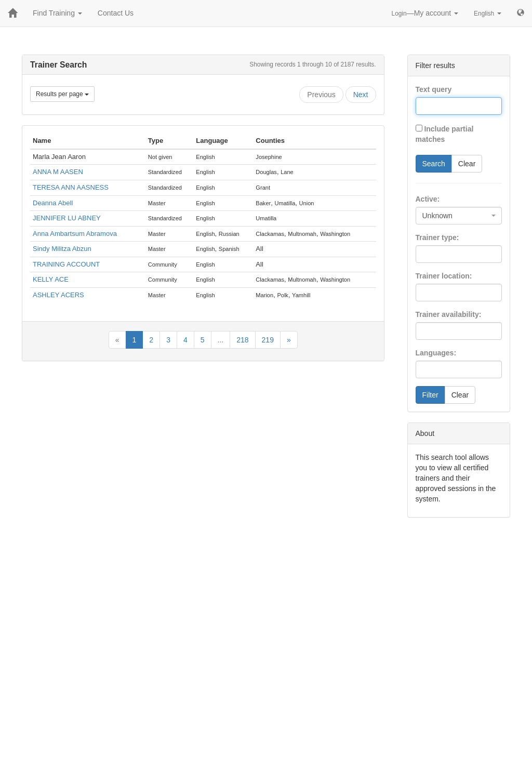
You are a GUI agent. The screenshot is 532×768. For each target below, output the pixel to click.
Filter (430, 395)
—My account (425, 13)
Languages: (436, 353)
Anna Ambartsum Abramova (75, 234)
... (221, 340)
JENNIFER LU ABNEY (67, 218)
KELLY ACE (51, 279)
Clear (467, 164)
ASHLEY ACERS (58, 295)
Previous (321, 95)
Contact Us (116, 13)
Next (361, 95)
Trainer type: (437, 237)
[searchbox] (434, 254)
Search (434, 164)
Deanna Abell (53, 203)
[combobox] (459, 216)
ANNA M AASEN (58, 172)
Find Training (57, 13)
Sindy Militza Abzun (62, 249)
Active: (428, 199)
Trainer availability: (449, 314)
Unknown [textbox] (437, 216)
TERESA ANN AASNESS (71, 187)
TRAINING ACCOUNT (66, 264)
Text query (434, 89)
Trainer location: (444, 276)
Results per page (62, 94)
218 (242, 340)
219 (268, 340)
